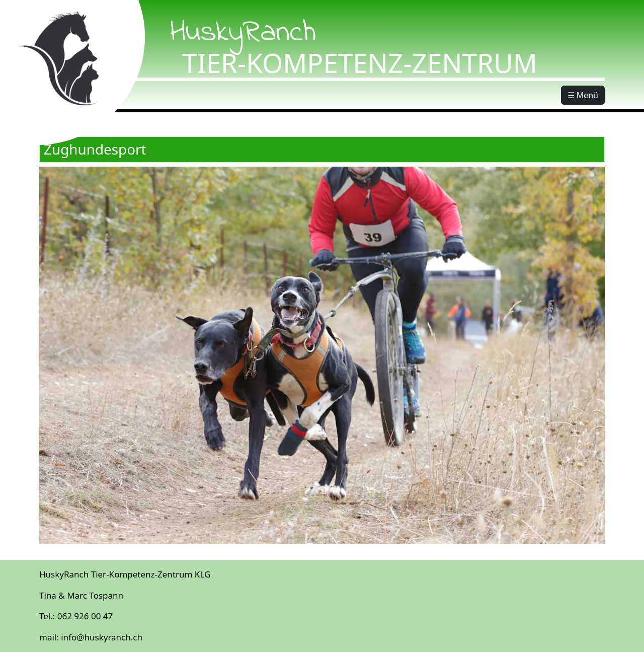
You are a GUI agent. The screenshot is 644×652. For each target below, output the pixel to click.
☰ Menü (583, 95)
